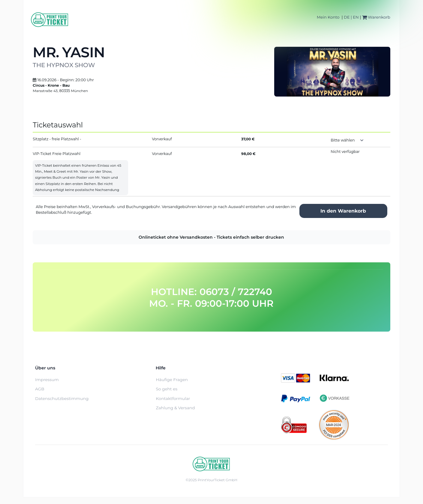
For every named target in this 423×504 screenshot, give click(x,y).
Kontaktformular (173, 398)
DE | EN (351, 17)
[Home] (50, 20)
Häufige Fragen (172, 380)
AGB (40, 389)
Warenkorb (376, 17)
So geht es (166, 389)
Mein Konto (328, 17)
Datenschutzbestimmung (62, 398)
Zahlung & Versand (175, 408)
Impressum (47, 380)
